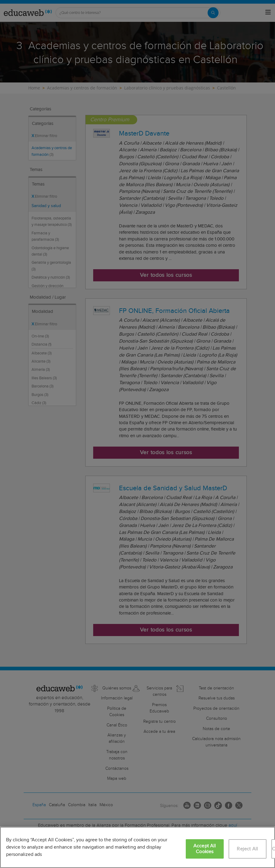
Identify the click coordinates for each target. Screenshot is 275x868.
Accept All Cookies (205, 849)
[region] (137, 847)
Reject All (247, 849)
